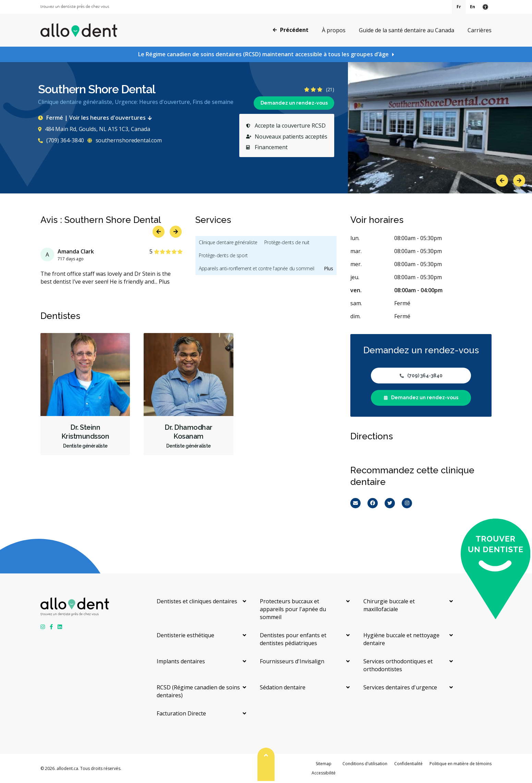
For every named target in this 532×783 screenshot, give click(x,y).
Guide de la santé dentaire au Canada (407, 30)
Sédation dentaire (283, 687)
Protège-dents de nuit (287, 242)
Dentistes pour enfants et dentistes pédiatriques (293, 639)
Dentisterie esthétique (185, 635)
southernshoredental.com (125, 140)
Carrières (480, 30)
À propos (334, 30)
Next (519, 181)
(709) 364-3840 (61, 140)
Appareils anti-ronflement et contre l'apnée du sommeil (256, 268)
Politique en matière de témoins (461, 764)
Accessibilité (324, 773)
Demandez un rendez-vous (294, 103)
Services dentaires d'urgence (400, 687)
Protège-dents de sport (223, 255)
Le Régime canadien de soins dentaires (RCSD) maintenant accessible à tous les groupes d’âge (263, 54)
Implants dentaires (181, 661)
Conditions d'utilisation (365, 764)
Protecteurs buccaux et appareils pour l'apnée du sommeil (293, 609)
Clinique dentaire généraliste (228, 242)
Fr (459, 7)
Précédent (291, 30)
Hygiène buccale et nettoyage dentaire (401, 639)
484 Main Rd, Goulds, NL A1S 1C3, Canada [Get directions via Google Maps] (94, 129)
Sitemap (324, 764)
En (473, 7)
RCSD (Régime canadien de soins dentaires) (198, 691)
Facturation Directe (181, 713)
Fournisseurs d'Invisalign (292, 661)
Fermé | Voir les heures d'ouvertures (96, 118)
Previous (502, 181)
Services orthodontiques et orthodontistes (398, 665)
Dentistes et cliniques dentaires (197, 601)
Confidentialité (408, 764)
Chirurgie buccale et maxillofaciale (389, 605)
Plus (164, 282)
